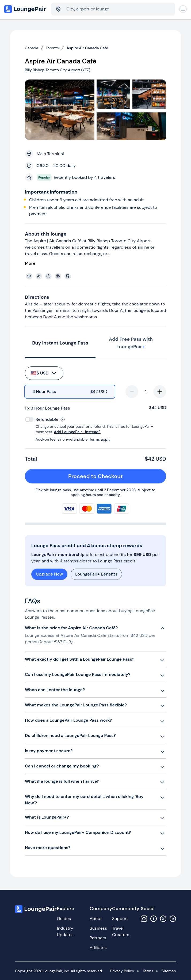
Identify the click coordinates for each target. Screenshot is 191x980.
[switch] (29, 419)
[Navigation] (183, 9)
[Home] (26, 9)
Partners (98, 938)
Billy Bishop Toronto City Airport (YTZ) (58, 70)
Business (98, 928)
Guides (64, 919)
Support (120, 919)
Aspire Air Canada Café (87, 48)
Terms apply (100, 439)
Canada (32, 48)
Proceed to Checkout (114, 476)
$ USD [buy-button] (44, 373)
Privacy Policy (122, 971)
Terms (148, 971)
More (30, 263)
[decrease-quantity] (132, 392)
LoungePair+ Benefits (96, 574)
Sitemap (169, 971)
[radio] (70, 392)
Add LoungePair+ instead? (77, 432)
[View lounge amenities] (97, 276)
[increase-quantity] (160, 392)
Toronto (52, 48)
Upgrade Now (49, 574)
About (96, 919)
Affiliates (98, 947)
